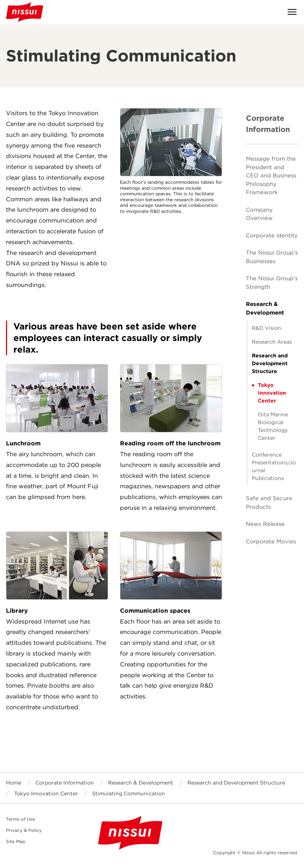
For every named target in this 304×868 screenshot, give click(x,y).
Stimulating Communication (129, 793)
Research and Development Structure (270, 363)
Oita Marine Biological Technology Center (273, 426)
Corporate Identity (272, 236)
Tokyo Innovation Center (272, 393)
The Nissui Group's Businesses (272, 257)
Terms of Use (20, 819)
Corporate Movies (271, 542)
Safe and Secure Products (269, 503)
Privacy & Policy (24, 830)
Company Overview (259, 214)
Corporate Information (268, 124)
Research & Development (265, 308)
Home (14, 783)
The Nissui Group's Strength (272, 283)
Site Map (16, 841)
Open (292, 12)
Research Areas (272, 342)
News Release (265, 524)
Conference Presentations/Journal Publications (274, 466)
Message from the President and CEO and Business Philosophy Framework (271, 176)
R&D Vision (267, 328)
